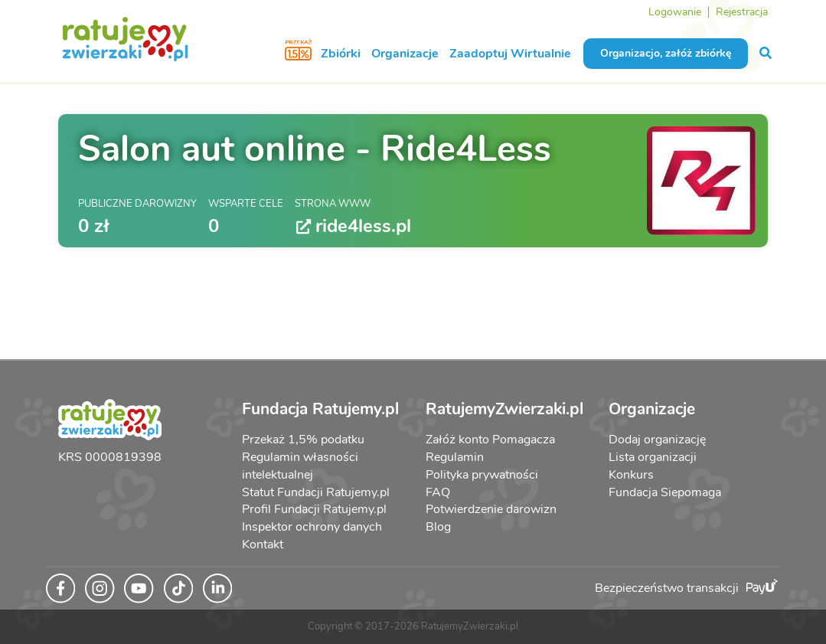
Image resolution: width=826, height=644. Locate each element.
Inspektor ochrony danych (312, 527)
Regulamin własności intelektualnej (300, 466)
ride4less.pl (353, 226)
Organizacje (405, 54)
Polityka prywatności (482, 475)
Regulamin (455, 457)
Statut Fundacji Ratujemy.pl (316, 492)
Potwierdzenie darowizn (491, 509)
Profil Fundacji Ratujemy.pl (314, 509)
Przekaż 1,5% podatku (303, 440)
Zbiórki (341, 54)
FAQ (438, 492)
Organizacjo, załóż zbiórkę (666, 53)
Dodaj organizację (657, 440)
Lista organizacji (653, 457)
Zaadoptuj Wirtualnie (510, 54)
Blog (438, 527)
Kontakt (263, 544)
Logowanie (675, 12)
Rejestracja (742, 12)
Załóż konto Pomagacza (490, 440)
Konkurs (631, 475)
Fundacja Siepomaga (665, 492)
